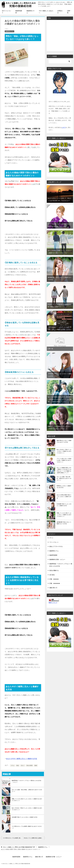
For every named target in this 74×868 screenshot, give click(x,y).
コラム (13, 765)
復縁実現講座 (19, 12)
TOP (19, 847)
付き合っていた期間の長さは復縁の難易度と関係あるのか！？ (34, 838)
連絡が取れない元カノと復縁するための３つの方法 (64, 441)
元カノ (23, 765)
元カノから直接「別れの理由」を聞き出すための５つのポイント (27, 791)
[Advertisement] (60, 35)
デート (51, 538)
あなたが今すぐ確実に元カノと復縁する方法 (22, 759)
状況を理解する (54, 570)
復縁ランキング (53, 603)
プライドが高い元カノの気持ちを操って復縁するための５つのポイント (64, 460)
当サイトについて (6, 12)
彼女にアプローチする (56, 546)
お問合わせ (60, 12)
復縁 (36, 765)
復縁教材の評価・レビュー (57, 559)
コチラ (64, 127)
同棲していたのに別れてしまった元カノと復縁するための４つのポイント (27, 800)
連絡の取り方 (53, 588)
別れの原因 (29, 765)
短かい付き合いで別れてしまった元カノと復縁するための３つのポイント (27, 809)
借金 (18, 765)
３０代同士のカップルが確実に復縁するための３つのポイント (27, 827)
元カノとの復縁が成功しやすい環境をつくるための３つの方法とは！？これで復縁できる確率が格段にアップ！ (60, 399)
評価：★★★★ (54, 579)
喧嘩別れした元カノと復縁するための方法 (64, 487)
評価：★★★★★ (55, 583)
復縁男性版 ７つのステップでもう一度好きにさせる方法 (61, 565)
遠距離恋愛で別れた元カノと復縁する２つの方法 (64, 523)
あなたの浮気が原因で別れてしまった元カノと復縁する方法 (64, 497)
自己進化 (52, 575)
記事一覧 (69, 12)
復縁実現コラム (31, 12)
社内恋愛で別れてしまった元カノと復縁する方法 (25, 817)
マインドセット (54, 542)
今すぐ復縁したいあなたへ (46, 12)
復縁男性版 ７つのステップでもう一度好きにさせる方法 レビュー (26, 781)
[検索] (60, 61)
